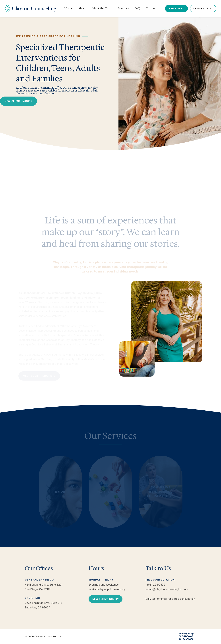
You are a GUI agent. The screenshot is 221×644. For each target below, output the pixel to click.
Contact (151, 8)
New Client (176, 9)
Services (123, 8)
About (83, 8)
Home (69, 8)
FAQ (137, 8)
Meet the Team (102, 8)
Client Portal (203, 9)
